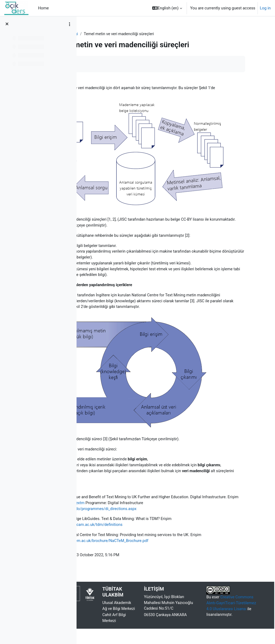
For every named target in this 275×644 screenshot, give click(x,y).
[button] (167, 8)
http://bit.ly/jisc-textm (170, 499)
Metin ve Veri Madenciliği (109, 34)
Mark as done (104, 64)
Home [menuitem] (44, 8)
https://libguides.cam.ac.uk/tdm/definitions (139, 521)
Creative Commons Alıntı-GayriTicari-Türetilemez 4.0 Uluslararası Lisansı (236, 606)
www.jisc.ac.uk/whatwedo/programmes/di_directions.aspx (139, 504)
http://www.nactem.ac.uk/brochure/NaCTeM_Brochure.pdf (164, 537)
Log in (265, 8)
